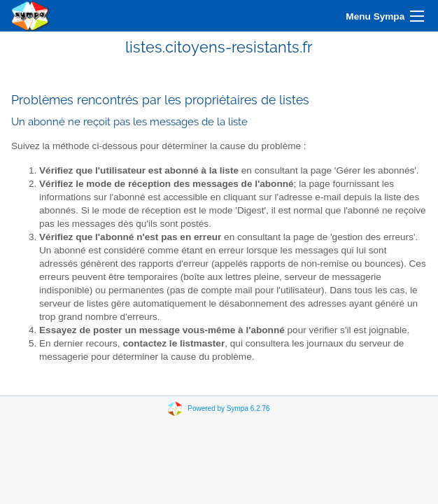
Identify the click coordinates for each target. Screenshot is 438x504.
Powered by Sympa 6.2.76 (228, 408)
